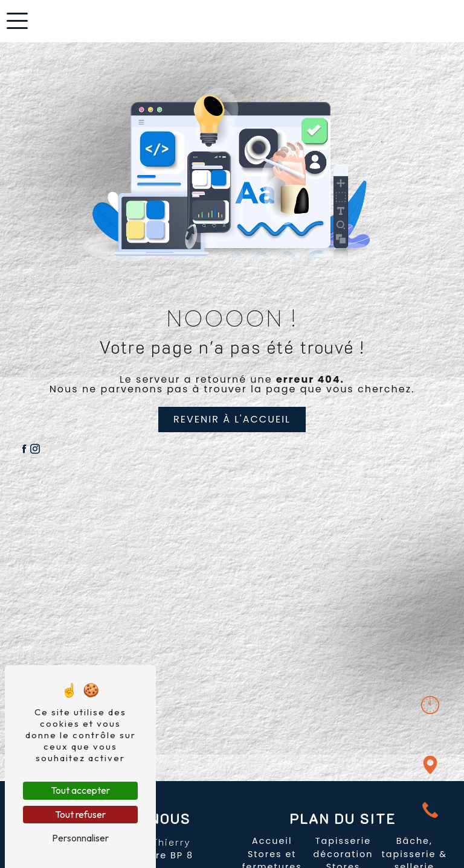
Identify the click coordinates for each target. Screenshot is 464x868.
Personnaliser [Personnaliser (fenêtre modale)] (80, 838)
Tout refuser (80, 814)
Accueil (272, 841)
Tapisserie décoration (343, 847)
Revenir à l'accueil (232, 419)
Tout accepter (80, 790)
